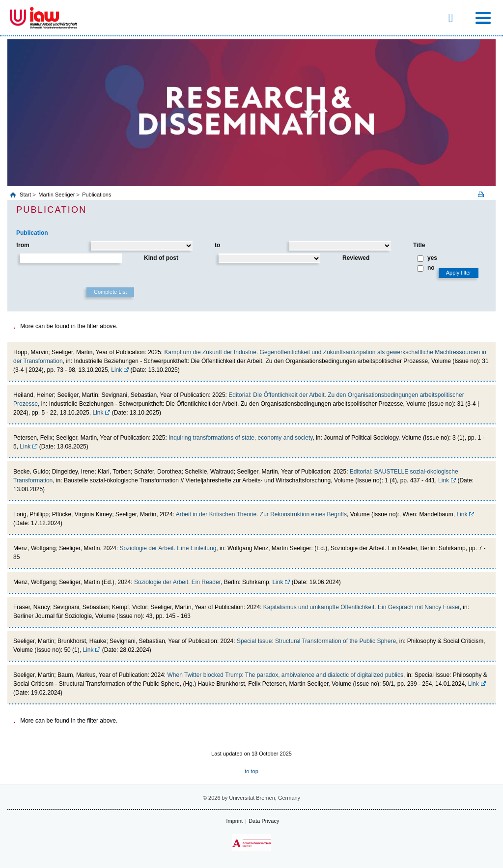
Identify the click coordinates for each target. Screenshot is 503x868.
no (431, 268)
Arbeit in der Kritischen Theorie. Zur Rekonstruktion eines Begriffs (261, 514)
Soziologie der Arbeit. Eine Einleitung (168, 548)
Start (26, 195)
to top (251, 771)
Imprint (235, 821)
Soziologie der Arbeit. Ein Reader (177, 582)
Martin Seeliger (56, 195)
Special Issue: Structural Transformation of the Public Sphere (316, 641)
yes (432, 258)
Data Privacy (264, 821)
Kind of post (161, 258)
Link (116, 370)
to (217, 245)
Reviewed (356, 258)
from (23, 245)
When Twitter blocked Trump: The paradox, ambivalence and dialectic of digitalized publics (285, 675)
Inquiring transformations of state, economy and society (240, 438)
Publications (97, 195)
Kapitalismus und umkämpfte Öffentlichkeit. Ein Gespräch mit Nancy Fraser (362, 607)
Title (419, 245)
